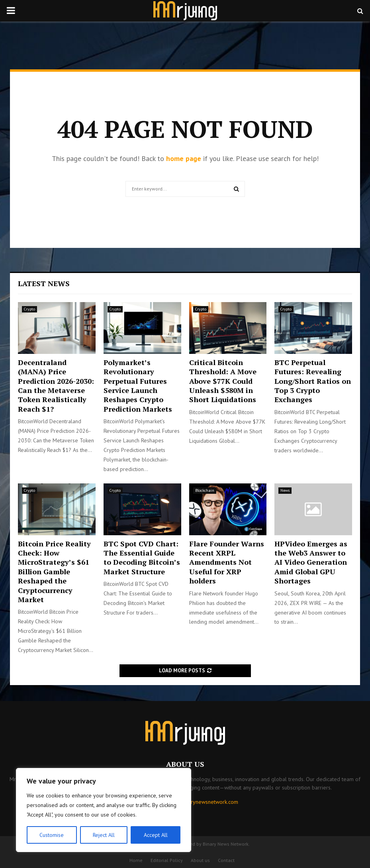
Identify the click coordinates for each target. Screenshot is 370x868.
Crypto (29, 309)
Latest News (44, 283)
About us (200, 860)
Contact (226, 860)
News (285, 490)
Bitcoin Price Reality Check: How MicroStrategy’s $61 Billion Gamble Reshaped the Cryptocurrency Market (54, 571)
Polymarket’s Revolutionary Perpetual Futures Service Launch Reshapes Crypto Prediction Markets (138, 386)
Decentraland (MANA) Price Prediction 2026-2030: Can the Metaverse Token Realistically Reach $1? (56, 386)
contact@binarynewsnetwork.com (198, 802)
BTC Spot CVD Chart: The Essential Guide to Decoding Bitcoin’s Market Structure (142, 558)
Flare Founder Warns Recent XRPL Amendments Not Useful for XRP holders (227, 562)
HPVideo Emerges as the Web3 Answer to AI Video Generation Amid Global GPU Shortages (311, 562)
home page (184, 158)
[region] (104, 810)
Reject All (104, 835)
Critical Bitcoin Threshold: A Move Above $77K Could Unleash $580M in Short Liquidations (223, 381)
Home (136, 860)
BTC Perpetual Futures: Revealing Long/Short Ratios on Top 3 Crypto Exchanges (313, 381)
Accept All (156, 835)
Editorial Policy (167, 860)
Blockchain (205, 490)
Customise (52, 835)
